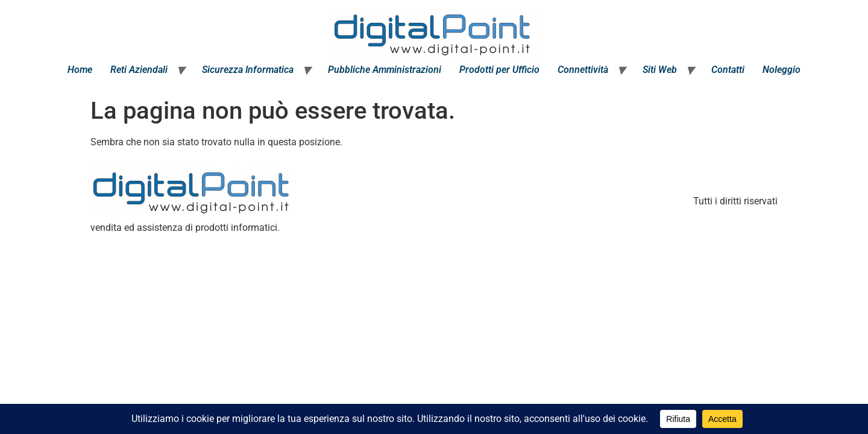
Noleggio (782, 70)
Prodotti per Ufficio (499, 70)
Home (80, 70)
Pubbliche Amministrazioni (385, 70)
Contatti (728, 70)
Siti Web (660, 70)
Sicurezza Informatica (248, 70)
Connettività (583, 70)
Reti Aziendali (139, 70)
